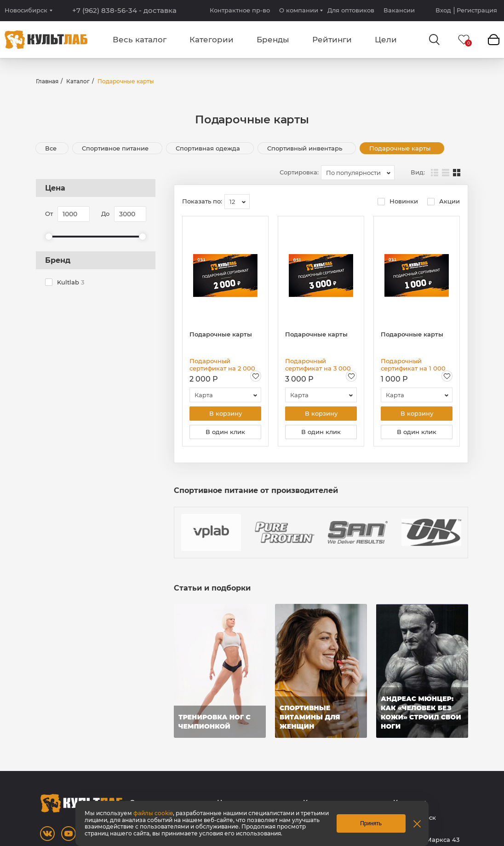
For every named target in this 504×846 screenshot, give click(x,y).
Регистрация (477, 10)
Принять (371, 823)
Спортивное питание (116, 148)
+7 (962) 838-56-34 (124, 11)
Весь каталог (140, 40)
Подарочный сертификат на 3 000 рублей (318, 365)
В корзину (226, 414)
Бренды (273, 40)
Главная (47, 81)
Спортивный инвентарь (306, 148)
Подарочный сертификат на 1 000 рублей (413, 365)
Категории (212, 40)
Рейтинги (332, 40)
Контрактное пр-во (240, 10)
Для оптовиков (351, 10)
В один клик (225, 433)
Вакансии (399, 10)
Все (51, 148)
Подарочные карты (401, 148)
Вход (443, 10)
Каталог (78, 81)
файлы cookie (153, 813)
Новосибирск (26, 10)
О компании (299, 10)
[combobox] (358, 173)
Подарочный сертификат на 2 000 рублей (222, 365)
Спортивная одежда (209, 148)
